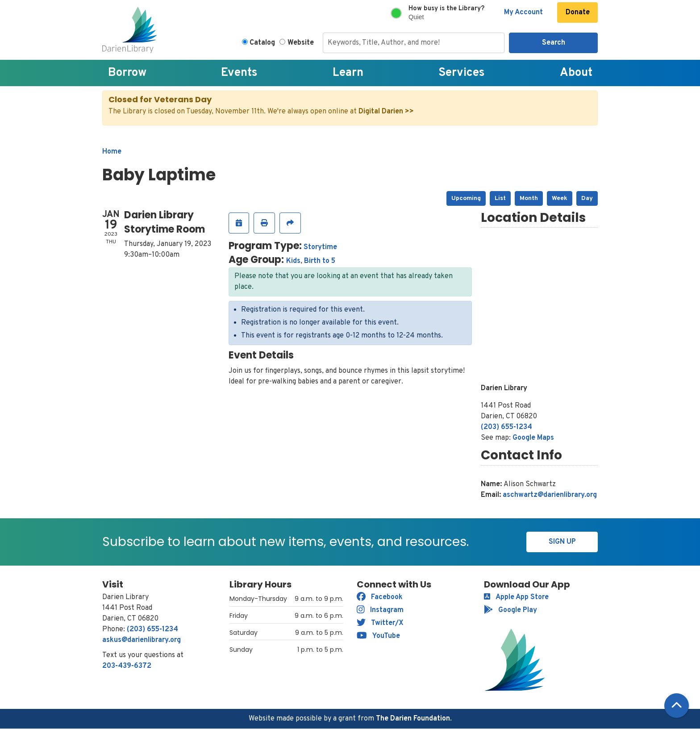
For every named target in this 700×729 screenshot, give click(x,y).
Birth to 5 (320, 261)
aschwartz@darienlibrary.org (550, 495)
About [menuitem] (576, 73)
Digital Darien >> (386, 112)
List (500, 198)
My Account (523, 12)
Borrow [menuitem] (127, 73)
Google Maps (533, 438)
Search (554, 43)
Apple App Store (516, 597)
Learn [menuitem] (348, 73)
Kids (293, 261)
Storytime (320, 247)
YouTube (378, 636)
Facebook (380, 597)
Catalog (262, 43)
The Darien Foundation (413, 719)
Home (112, 152)
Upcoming (466, 198)
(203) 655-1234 (506, 427)
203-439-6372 (127, 666)
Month (529, 198)
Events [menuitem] (239, 73)
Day (587, 198)
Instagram (380, 610)
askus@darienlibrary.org (142, 640)
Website (301, 43)
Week (560, 198)
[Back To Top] (677, 706)
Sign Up (562, 542)
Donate (578, 12)
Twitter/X (380, 623)
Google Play (510, 610)
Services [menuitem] (462, 73)
